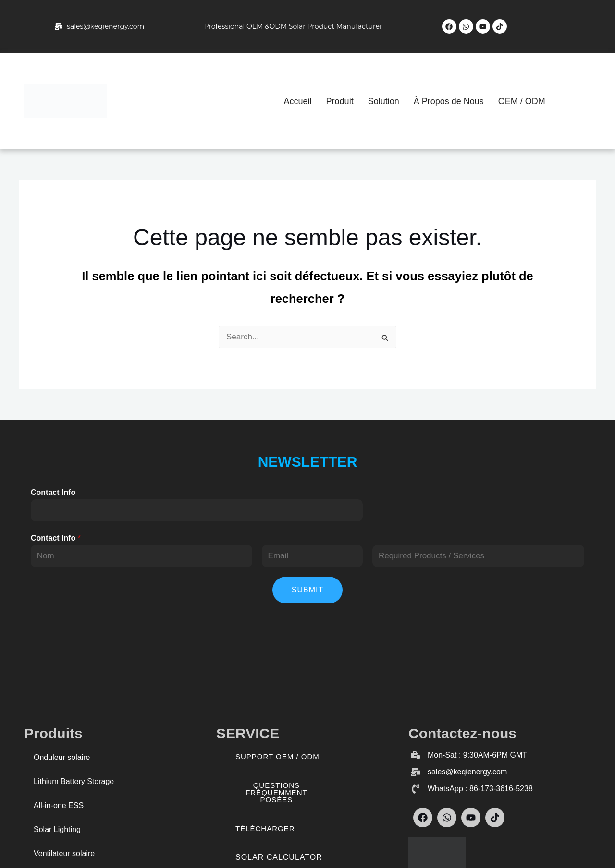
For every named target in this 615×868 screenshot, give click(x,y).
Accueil (298, 101)
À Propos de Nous (449, 101)
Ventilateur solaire (64, 853)
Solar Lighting (57, 829)
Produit (340, 101)
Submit (307, 590)
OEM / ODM (522, 101)
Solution (384, 101)
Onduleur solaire (62, 757)
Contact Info (53, 492)
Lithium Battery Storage (74, 781)
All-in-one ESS (59, 805)
